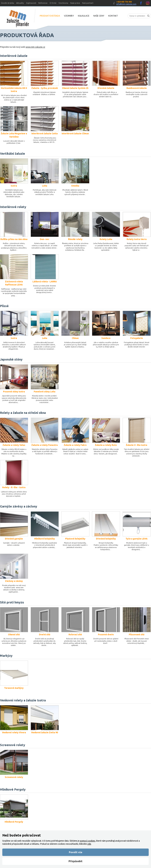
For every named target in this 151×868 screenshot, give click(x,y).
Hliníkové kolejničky (45, 539)
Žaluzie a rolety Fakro (75, 445)
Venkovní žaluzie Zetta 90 (45, 732)
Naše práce (75, 3)
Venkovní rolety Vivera (14, 732)
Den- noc (45, 239)
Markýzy (6, 656)
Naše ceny (99, 16)
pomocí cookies (88, 841)
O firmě (53, 3)
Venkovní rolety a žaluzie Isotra (23, 700)
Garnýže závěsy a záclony (19, 506)
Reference (43, 3)
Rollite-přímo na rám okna (14, 239)
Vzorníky (69, 16)
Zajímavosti (31, 3)
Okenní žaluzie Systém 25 (75, 88)
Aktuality (20, 3)
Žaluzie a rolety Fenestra (45, 445)
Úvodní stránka (8, 3)
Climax (75, 338)
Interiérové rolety (13, 207)
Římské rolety (75, 239)
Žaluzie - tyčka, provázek (45, 88)
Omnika (75, 186)
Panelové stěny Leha (45, 392)
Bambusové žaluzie (137, 88)
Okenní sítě (14, 635)
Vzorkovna (63, 3)
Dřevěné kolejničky (106, 539)
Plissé (4, 306)
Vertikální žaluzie (12, 154)
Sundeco (106, 338)
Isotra (14, 186)
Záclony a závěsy (14, 581)
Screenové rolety (13, 745)
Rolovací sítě (75, 635)
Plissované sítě (137, 635)
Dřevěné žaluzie (106, 88)
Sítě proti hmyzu (12, 602)
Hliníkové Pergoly (13, 789)
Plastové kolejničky (75, 539)
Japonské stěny (11, 359)
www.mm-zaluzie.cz (35, 47)
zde (89, 844)
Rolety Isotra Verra (137, 239)
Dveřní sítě (45, 635)
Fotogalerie (137, 338)
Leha (45, 186)
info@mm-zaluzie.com (126, 4)
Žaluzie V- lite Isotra (137, 445)
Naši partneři (88, 3)
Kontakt (113, 16)
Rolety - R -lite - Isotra (14, 487)
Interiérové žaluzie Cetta (45, 134)
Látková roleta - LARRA (45, 282)
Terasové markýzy (14, 688)
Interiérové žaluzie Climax (75, 134)
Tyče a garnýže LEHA (137, 539)
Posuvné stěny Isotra (14, 392)
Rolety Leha (106, 239)
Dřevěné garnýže (14, 539)
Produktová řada (50, 16)
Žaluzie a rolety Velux (14, 445)
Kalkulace (84, 16)
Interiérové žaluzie (14, 56)
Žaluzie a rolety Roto (106, 445)
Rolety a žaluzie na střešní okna (23, 413)
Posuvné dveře (106, 635)
